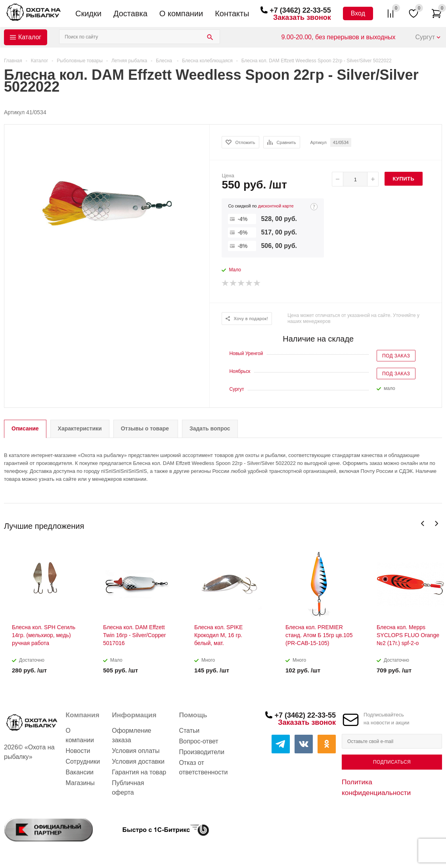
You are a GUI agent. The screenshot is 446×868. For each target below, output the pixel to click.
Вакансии (80, 772)
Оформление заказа (131, 735)
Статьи (189, 731)
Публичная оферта (128, 788)
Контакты (232, 13)
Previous (423, 523)
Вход (358, 13)
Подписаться (392, 762)
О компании (181, 13)
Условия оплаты (136, 751)
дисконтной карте (276, 206)
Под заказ (396, 356)
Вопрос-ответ (198, 741)
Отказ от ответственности (203, 767)
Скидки (88, 13)
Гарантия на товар (139, 772)
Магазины (80, 783)
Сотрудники (83, 761)
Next (436, 523)
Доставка (130, 13)
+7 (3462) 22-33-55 (300, 10)
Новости (78, 751)
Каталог (30, 37)
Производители (202, 752)
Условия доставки (138, 761)
